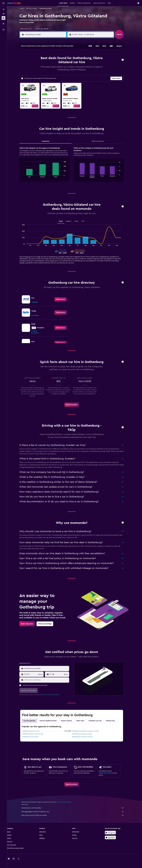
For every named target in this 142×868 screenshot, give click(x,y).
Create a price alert (108, 773)
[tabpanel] (75, 166)
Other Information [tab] (101, 141)
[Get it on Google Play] (114, 833)
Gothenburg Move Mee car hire (36, 734)
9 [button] (53, 59)
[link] (64, 299)
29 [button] (48, 73)
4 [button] (63, 54)
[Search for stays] (3, 14)
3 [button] (58, 54)
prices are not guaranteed (67, 802)
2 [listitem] (30, 103)
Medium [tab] (72, 221)
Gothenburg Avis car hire (33, 737)
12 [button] (68, 59)
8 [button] (48, 59)
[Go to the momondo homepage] (14, 3)
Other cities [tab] (83, 721)
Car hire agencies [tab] (32, 721)
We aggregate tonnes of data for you (76, 812)
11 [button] (63, 59)
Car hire (25, 8)
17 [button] (58, 63)
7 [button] (43, 59)
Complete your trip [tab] (98, 721)
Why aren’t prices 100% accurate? (76, 815)
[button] (3, 3)
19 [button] (68, 63)
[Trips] (3, 24)
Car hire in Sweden (35, 8)
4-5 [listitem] (35, 103)
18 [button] (63, 63)
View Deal (38, 106)
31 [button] (58, 73)
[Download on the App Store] (114, 837)
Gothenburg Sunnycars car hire (85, 737)
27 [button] (38, 73)
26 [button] (68, 68)
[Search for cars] (3, 18)
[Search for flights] (3, 9)
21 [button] (43, 68)
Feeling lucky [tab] (113, 721)
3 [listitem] (51, 103)
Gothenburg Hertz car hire (34, 731)
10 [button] (58, 59)
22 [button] (48, 68)
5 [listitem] (47, 103)
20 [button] (38, 68)
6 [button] (38, 59)
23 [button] (53, 68)
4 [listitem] (26, 103)
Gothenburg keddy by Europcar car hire (88, 731)
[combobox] (28, 29)
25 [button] (63, 68)
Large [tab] (79, 221)
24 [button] (58, 68)
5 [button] (68, 54)
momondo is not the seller (76, 808)
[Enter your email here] (49, 680)
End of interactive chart (25, 176)
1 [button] (48, 54)
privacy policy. (59, 695)
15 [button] (48, 63)
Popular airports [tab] (69, 721)
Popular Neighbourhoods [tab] (51, 721)
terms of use (49, 695)
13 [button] (38, 63)
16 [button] (53, 63)
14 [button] (43, 63)
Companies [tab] (48, 141)
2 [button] (53, 54)
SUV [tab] (86, 221)
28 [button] (43, 73)
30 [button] (53, 73)
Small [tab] (64, 221)
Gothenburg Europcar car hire (85, 734)
